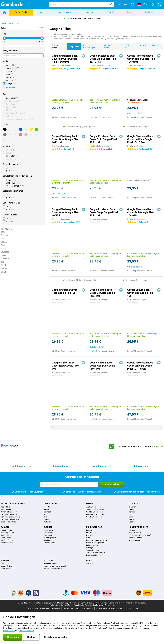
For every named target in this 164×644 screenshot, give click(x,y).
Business (48, 560)
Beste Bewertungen (88, 46)
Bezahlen (90, 530)
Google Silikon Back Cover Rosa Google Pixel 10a (66, 366)
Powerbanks (48, 535)
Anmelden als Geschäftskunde (55, 566)
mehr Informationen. (107, 605)
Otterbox (4, 268)
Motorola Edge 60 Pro (9, 512)
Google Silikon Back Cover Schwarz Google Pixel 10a (102, 293)
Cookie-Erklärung (26, 631)
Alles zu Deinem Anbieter (96, 553)
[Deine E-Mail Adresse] (69, 484)
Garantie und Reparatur (95, 543)
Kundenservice (152, 12)
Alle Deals (90, 564)
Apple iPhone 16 (7, 509)
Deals (89, 560)
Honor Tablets (6, 530)
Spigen (4, 272)
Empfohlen (73, 45)
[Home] (4, 12)
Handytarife (90, 12)
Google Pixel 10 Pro (8, 522)
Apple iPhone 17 (7, 507)
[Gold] (15, 129)
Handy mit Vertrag (65, 12)
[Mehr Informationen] (19, 203)
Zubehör (111, 12)
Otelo (46, 517)
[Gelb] (31, 129)
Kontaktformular (135, 533)
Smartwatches (49, 543)
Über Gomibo (6, 564)
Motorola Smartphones (95, 514)
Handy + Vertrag (52, 504)
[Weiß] (10, 129)
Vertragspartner (135, 540)
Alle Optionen (10, 87)
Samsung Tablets (8, 533)
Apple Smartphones (94, 507)
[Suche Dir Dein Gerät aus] (23, 56)
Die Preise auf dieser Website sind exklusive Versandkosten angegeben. (120, 603)
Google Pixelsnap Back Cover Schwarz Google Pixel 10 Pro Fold (140, 366)
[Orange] (10, 135)
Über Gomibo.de (32, 608)
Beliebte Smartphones (13, 504)
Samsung (5, 235)
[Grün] (36, 129)
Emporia (4, 248)
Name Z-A (155, 46)
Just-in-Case (6, 258)
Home (3, 23)
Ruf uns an (133, 530)
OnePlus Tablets (7, 540)
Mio (2, 262)
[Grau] (5, 135)
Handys (90, 504)
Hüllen (11, 23)
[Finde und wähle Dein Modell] (81, 4)
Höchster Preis (125, 46)
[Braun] (26, 129)
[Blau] (21, 129)
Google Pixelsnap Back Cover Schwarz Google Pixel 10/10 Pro (65, 59)
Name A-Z (142, 46)
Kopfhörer (47, 540)
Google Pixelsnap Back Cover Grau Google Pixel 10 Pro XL (66, 139)
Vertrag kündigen (93, 550)
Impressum (56, 608)
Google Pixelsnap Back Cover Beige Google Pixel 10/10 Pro (141, 59)
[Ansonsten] (36, 135)
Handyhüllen (48, 530)
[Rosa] (21, 135)
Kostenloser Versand (69, 117)
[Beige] (26, 135)
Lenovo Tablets (7, 538)
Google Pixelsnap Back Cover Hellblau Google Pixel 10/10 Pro (140, 139)
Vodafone (47, 522)
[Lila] (5, 140)
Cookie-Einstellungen (70, 608)
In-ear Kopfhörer (50, 538)
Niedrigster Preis (108, 46)
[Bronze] (31, 135)
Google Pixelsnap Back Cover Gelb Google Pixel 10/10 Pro (141, 212)
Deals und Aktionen (94, 555)
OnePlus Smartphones (95, 512)
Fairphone (5, 252)
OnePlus (4, 242)
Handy (42, 12)
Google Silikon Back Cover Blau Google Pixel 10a (141, 293)
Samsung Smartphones (95, 509)
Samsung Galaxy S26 (9, 514)
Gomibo (5, 560)
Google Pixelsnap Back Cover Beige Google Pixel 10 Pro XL (104, 212)
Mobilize (4, 265)
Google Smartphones (94, 517)
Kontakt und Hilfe (138, 527)
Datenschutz (6, 569)
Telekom (47, 519)
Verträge (89, 548)
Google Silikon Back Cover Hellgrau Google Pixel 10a (102, 366)
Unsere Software (7, 566)
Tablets (130, 12)
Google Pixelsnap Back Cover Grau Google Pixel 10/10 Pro (66, 212)
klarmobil (47, 512)
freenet (46, 509)
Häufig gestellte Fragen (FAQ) (140, 535)
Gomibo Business (50, 564)
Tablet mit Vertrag (8, 543)
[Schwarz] (5, 129)
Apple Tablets (6, 535)
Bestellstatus (91, 533)
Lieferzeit (90, 535)
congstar (47, 507)
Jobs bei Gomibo (135, 538)
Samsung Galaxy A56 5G (10, 517)
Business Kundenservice (53, 569)
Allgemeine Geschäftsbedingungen (109, 608)
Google (19, 23)
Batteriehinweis (92, 545)
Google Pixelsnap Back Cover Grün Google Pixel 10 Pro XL (103, 139)
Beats (3, 245)
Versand (89, 538)
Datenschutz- (9, 631)
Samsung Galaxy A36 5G (10, 519)
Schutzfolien (48, 533)
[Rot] (15, 135)
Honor (3, 255)
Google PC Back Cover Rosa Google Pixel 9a (64, 291)
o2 (45, 514)
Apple (3, 232)
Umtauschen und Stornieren (97, 540)
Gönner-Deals (21, 12)
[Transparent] (10, 140)
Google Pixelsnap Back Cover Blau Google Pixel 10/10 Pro (103, 59)
